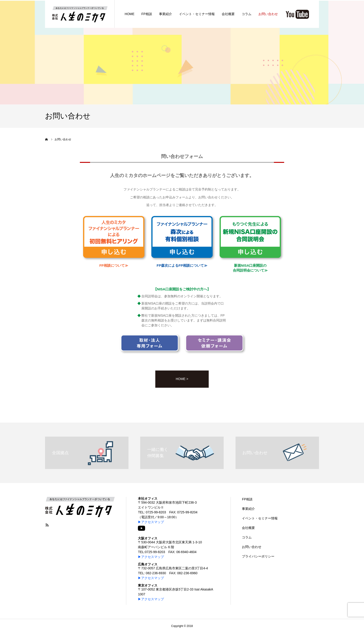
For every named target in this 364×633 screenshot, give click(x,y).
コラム (247, 14)
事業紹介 (166, 14)
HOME (130, 14)
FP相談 (147, 14)
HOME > (182, 379)
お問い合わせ (268, 14)
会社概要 (228, 14)
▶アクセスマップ (151, 522)
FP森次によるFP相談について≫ (182, 265)
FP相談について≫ (114, 265)
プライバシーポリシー (258, 556)
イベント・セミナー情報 (197, 14)
